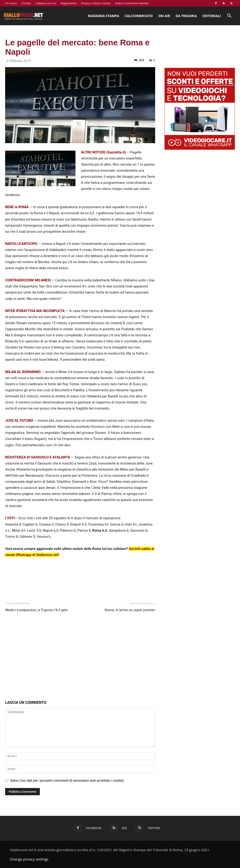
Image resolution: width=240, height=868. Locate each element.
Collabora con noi (46, 3)
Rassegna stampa (103, 16)
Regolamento (69, 3)
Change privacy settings (29, 859)
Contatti (26, 3)
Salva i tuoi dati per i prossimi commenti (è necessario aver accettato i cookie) (67, 781)
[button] (229, 16)
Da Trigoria (186, 16)
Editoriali (212, 16)
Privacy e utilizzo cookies (96, 3)
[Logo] (23, 16)
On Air (164, 16)
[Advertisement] (80, 657)
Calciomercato (139, 16)
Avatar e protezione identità (132, 3)
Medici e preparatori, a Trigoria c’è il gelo (37, 610)
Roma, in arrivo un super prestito (130, 610)
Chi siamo (11, 3)
